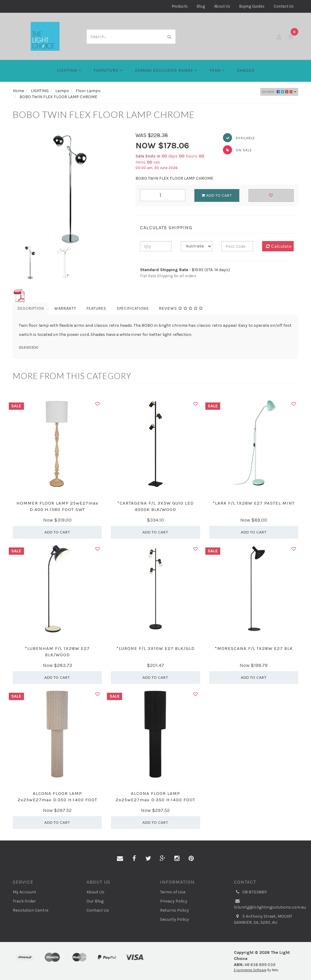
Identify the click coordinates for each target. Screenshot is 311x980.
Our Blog (95, 901)
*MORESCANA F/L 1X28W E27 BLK (254, 648)
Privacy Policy (174, 901)
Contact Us (284, 6)
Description (31, 308)
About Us (222, 6)
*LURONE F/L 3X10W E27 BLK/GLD (155, 648)
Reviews (181, 308)
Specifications (133, 308)
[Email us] (120, 859)
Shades (246, 70)
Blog (201, 6)
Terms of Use (173, 892)
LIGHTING (69, 70)
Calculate (279, 246)
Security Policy (174, 919)
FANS (217, 70)
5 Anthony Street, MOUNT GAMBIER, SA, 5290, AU (263, 919)
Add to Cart (217, 195)
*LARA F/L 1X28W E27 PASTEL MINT (254, 503)
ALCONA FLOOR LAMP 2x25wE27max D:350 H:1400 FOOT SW (57, 800)
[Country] (197, 246)
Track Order (24, 901)
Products (180, 6)
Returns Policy (174, 910)
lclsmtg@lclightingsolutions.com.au (266, 904)
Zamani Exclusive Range (166, 70)
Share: (279, 92)
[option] (70, 188)
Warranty (65, 308)
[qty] (156, 246)
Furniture (108, 70)
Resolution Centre (31, 910)
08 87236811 (250, 892)
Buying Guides (252, 6)
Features (96, 308)
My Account (24, 892)
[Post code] (237, 246)
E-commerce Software (250, 970)
